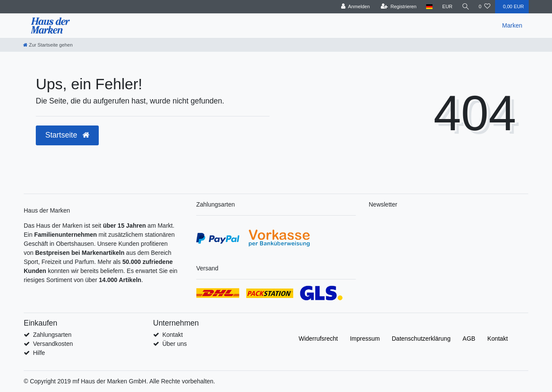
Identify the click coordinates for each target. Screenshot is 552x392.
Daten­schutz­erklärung (421, 339)
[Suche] (465, 7)
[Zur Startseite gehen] (48, 45)
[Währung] (447, 7)
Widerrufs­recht (318, 339)
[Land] (429, 7)
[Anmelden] (355, 7)
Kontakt (172, 335)
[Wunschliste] (485, 7)
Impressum (365, 339)
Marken (512, 25)
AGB (469, 339)
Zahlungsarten (52, 335)
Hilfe (39, 353)
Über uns (174, 344)
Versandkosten (53, 344)
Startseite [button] (67, 135)
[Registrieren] (398, 7)
